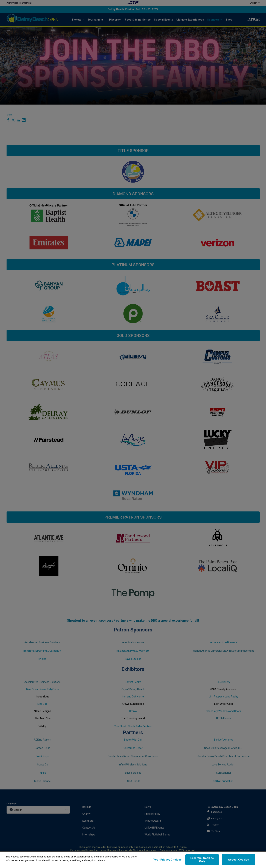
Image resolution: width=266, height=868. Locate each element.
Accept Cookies (238, 860)
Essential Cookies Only (202, 860)
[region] (133, 860)
